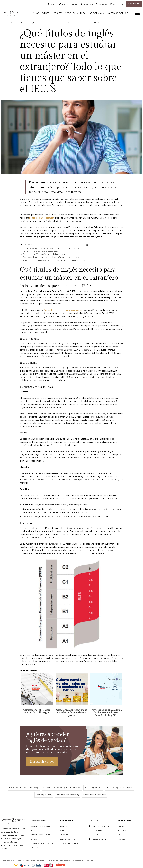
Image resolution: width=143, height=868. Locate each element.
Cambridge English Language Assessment (63, 310)
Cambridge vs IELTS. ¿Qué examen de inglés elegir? (45, 254)
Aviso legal (51, 860)
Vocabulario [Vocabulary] (95, 795)
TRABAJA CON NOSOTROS (69, 843)
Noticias (15, 23)
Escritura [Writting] (93, 788)
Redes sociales (125, 821)
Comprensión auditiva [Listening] (24, 788)
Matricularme (118, 5)
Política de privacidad (63, 860)
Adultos (58, 13)
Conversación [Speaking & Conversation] (62, 788)
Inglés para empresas (117, 13)
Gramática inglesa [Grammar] (119, 788)
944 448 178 (103, 5)
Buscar (53, 5)
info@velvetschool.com (99, 839)
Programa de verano (92, 13)
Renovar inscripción (70, 5)
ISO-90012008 (41, 860)
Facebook (122, 826)
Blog (9, 23)
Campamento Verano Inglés (42, 843)
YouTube (121, 839)
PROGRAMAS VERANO (39, 821)
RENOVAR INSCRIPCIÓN (68, 839)
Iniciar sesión (88, 5)
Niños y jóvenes (42, 13)
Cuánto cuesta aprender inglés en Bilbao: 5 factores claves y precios (52, 257)
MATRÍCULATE (65, 835)
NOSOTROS (64, 826)
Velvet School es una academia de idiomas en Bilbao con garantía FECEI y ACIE (56, 260)
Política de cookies (78, 860)
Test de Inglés (36, 848)
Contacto (134, 4)
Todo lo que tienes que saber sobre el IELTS (42, 251)
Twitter (121, 835)
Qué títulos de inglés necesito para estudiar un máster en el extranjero (52, 248)
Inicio (3, 23)
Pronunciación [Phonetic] (68, 795)
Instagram (122, 830)
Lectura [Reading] (44, 795)
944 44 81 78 (94, 835)
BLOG (62, 830)
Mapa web (89, 860)
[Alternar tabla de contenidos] (87, 245)
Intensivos (71, 13)
